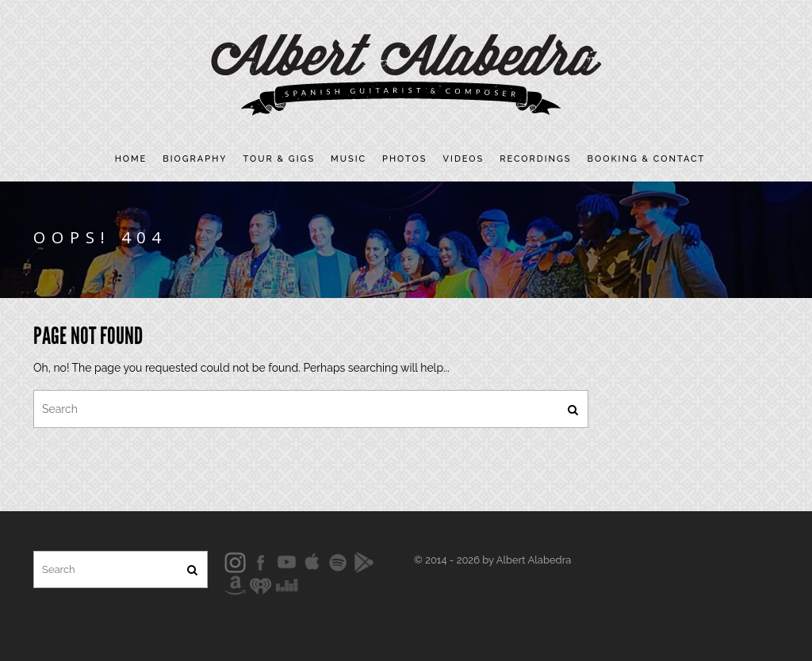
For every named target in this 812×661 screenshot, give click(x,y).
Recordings (535, 159)
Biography (195, 159)
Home (131, 159)
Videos (464, 159)
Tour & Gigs (280, 159)
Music (349, 159)
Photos (404, 159)
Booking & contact (647, 159)
